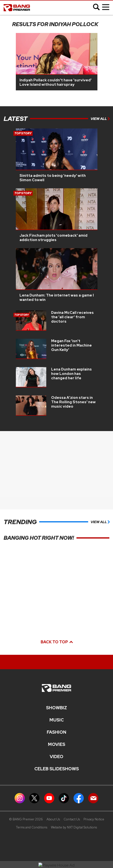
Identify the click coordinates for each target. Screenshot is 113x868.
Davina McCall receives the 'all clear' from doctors (72, 317)
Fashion (56, 732)
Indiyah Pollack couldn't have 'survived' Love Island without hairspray (56, 82)
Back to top (56, 642)
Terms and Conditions (32, 827)
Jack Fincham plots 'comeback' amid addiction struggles (53, 238)
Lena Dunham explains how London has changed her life (71, 374)
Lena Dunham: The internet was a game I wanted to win (57, 297)
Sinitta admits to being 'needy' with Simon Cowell (53, 178)
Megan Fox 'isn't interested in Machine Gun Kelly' (71, 345)
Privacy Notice (94, 819)
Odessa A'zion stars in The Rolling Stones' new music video (73, 402)
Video (56, 757)
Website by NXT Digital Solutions (74, 827)
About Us (53, 819)
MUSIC (57, 720)
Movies (57, 744)
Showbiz (56, 708)
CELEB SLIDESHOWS (57, 769)
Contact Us (72, 819)
